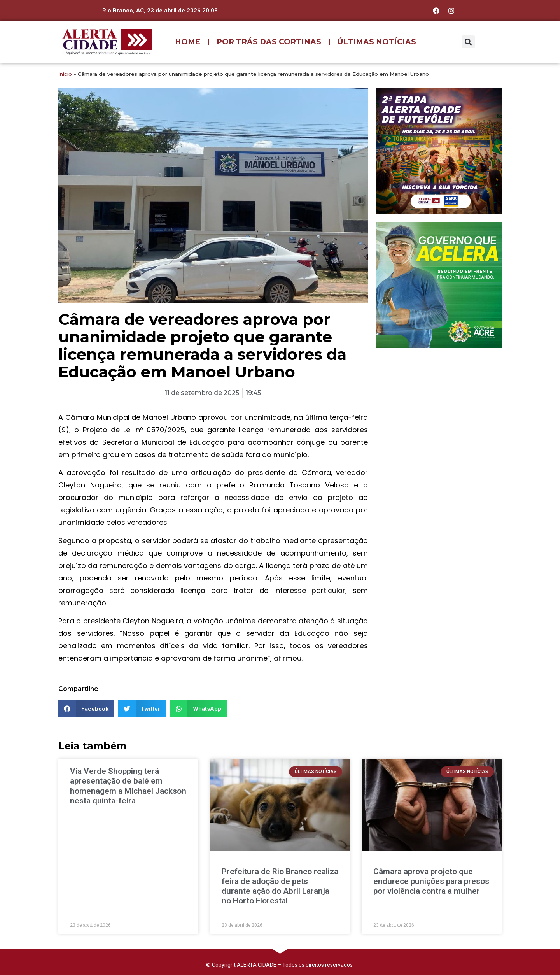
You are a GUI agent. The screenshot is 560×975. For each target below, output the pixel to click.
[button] (468, 42)
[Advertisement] (439, 404)
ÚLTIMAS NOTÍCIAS (377, 42)
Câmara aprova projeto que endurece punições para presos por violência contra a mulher (431, 881)
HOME (188, 42)
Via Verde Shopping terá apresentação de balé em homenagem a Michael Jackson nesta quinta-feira (128, 786)
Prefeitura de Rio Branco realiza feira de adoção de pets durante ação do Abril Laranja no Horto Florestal (280, 886)
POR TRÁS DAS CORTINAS (269, 42)
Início (65, 74)
